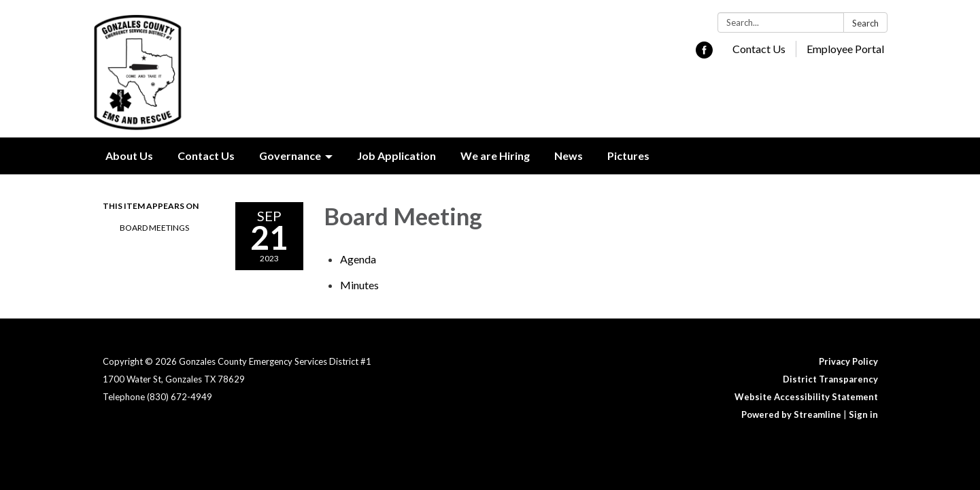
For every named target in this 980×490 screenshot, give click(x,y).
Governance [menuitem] (290, 156)
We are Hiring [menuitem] (495, 156)
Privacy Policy (848, 361)
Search (865, 23)
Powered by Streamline (791, 414)
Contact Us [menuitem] (206, 156)
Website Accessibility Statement (806, 397)
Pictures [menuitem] (628, 156)
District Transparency (830, 379)
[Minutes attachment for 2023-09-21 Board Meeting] (359, 285)
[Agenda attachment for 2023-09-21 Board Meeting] (358, 259)
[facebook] (704, 54)
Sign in (863, 414)
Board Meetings (154, 228)
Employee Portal (845, 49)
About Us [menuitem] (129, 156)
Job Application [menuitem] (396, 156)
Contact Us (759, 49)
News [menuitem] (569, 156)
